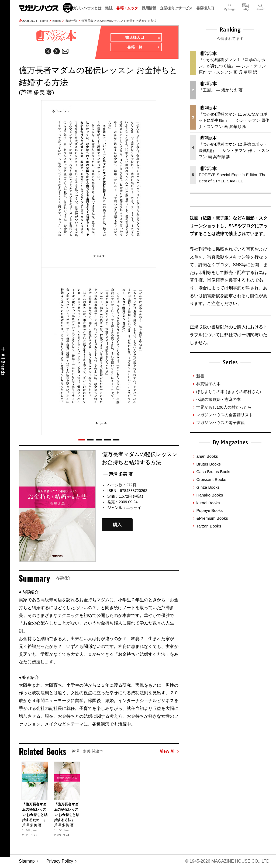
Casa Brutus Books (214, 472)
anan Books (207, 456)
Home (44, 21)
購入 (117, 525)
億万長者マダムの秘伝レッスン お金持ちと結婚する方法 (119, 21)
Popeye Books (209, 510)
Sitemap (27, 861)
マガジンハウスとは (85, 8)
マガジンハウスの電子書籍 (220, 423)
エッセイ (134, 508)
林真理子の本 (208, 384)
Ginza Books (208, 487)
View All (169, 751)
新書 (200, 376)
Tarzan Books (209, 526)
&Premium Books (212, 518)
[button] (82, 440)
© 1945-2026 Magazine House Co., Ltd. (228, 861)
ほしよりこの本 (228, 392)
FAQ (246, 5)
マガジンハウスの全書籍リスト (225, 415)
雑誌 (109, 8)
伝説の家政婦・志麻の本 (218, 399)
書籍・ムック (127, 8)
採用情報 (149, 8)
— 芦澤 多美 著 (118, 474)
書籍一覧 (71, 21)
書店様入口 (205, 8)
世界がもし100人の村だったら (224, 407)
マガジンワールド (46, 8)
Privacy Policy (60, 861)
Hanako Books (210, 495)
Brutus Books (208, 464)
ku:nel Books (208, 503)
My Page (229, 5)
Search (261, 5)
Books (57, 21)
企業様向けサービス (176, 8)
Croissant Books (211, 479)
